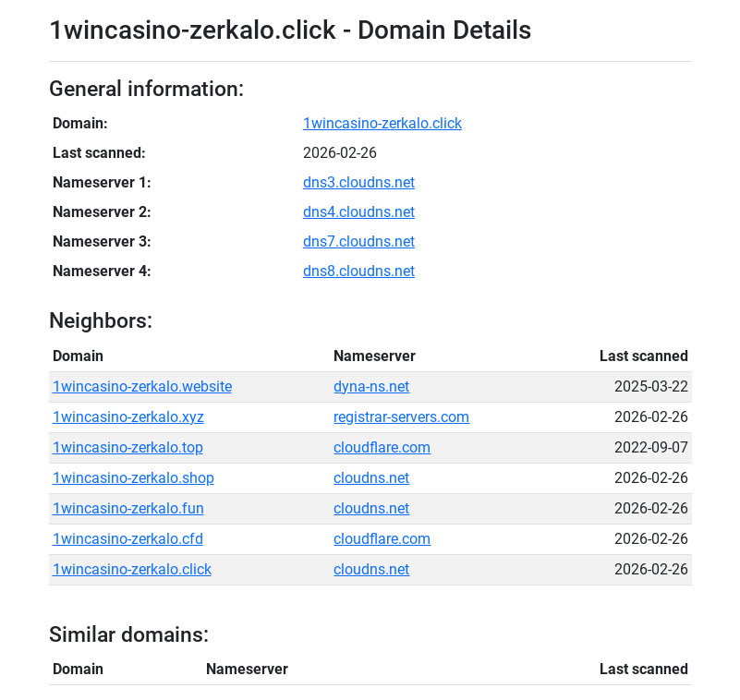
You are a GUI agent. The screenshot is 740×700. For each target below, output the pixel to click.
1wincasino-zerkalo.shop (133, 478)
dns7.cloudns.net (359, 241)
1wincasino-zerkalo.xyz (128, 417)
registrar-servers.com (401, 417)
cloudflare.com (382, 447)
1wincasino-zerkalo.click (382, 123)
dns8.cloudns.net (359, 271)
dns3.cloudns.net (359, 182)
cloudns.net (371, 478)
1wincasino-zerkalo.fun (128, 508)
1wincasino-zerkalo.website (142, 386)
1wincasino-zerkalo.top (128, 447)
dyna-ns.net (371, 386)
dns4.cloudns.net (359, 212)
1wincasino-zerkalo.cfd (128, 539)
